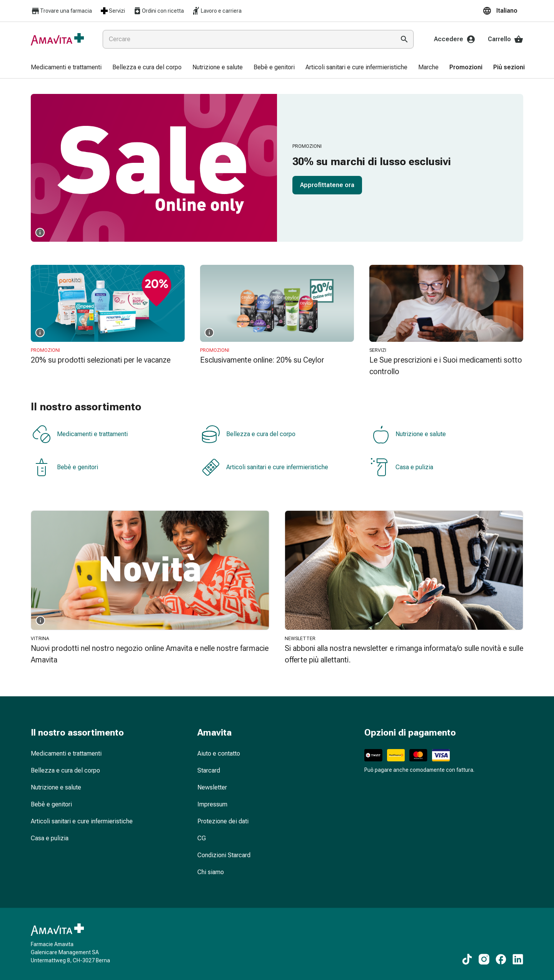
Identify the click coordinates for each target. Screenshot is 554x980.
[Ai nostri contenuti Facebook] (501, 959)
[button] (503, 11)
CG (202, 838)
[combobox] (247, 39)
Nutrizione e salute (408, 434)
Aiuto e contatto (219, 753)
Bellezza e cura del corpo (249, 434)
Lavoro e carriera (217, 11)
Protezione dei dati (223, 821)
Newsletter (212, 787)
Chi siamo (211, 872)
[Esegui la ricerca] (404, 39)
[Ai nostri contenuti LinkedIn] (518, 959)
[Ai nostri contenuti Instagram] (484, 959)
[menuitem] (66, 68)
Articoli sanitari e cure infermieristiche (265, 467)
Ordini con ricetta (158, 11)
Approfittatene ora (327, 185)
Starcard (209, 770)
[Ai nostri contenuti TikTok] (467, 959)
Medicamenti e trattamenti (80, 434)
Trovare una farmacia (61, 11)
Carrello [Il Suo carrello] (506, 39)
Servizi (112, 11)
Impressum (212, 804)
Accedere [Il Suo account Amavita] (455, 39)
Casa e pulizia (402, 467)
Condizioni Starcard (224, 855)
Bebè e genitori (65, 467)
